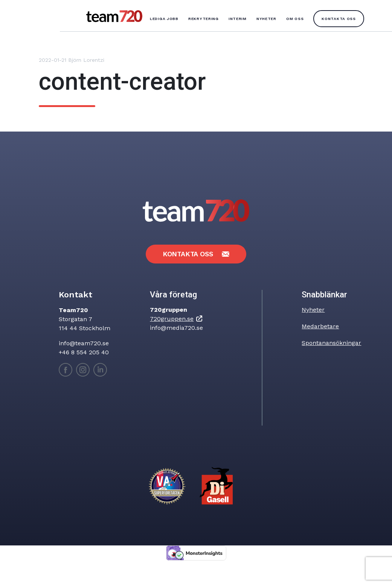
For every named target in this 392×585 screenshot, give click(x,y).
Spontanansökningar (331, 343)
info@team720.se (84, 343)
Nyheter (266, 19)
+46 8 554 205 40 (84, 352)
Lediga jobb (164, 19)
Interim (238, 19)
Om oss (295, 19)
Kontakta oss (339, 19)
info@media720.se (176, 328)
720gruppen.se (172, 319)
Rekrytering (204, 19)
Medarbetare (320, 326)
